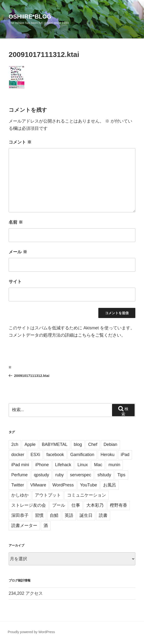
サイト (15, 282)
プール (59, 505)
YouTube (89, 485)
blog (78, 444)
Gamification (82, 455)
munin (114, 465)
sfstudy (104, 475)
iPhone (42, 465)
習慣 (39, 515)
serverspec (81, 475)
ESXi (35, 455)
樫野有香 (119, 505)
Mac (98, 465)
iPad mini (20, 465)
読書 (103, 515)
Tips (121, 475)
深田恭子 (20, 515)
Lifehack (63, 465)
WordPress (63, 485)
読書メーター (24, 526)
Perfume (19, 475)
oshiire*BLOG (30, 17)
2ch (15, 444)
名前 (16, 222)
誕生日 (86, 515)
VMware (38, 485)
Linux (83, 465)
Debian (110, 444)
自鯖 (54, 515)
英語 (69, 515)
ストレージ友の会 (29, 505)
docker (18, 455)
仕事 (76, 505)
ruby (59, 475)
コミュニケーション (87, 495)
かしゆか (20, 495)
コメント (20, 142)
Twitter (18, 485)
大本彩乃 (95, 505)
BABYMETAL (55, 444)
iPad (125, 455)
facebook (55, 455)
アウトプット (48, 495)
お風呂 (110, 485)
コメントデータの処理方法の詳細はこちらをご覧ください (65, 335)
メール (18, 252)
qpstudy (41, 475)
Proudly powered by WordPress (31, 632)
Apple (30, 444)
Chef (93, 444)
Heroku (107, 455)
